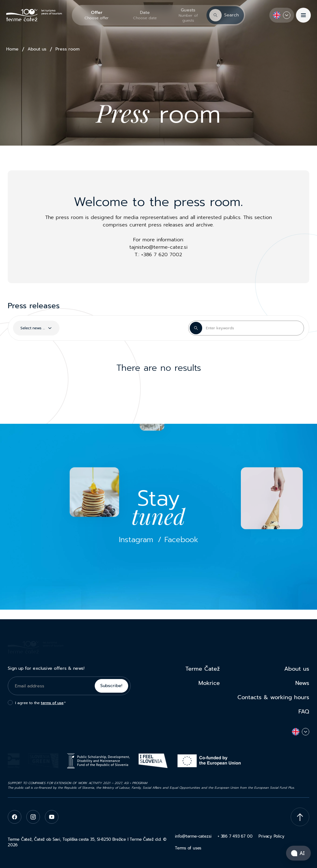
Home (12, 49)
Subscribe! (111, 686)
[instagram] (33, 817)
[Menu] (303, 15)
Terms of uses (188, 848)
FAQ (304, 712)
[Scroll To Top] (300, 817)
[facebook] (15, 817)
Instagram (136, 540)
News (302, 683)
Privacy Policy (271, 836)
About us (37, 49)
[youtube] (52, 817)
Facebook (181, 540)
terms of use (52, 703)
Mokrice (209, 683)
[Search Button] (196, 328)
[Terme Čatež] (34, 15)
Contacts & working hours (273, 697)
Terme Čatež (203, 669)
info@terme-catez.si (193, 836)
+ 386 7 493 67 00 (235, 836)
